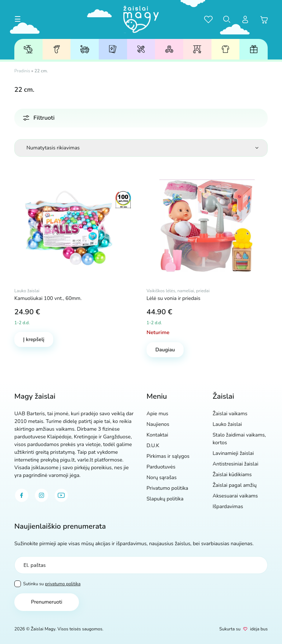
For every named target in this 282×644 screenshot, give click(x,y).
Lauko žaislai (85, 49)
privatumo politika (63, 584)
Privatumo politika (167, 488)
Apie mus (157, 414)
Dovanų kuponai (254, 49)
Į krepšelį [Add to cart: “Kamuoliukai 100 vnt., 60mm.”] (34, 339)
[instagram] (41, 495)
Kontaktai (157, 435)
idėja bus (259, 629)
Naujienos (158, 424)
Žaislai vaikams (28, 49)
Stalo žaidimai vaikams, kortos (239, 439)
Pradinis (22, 71)
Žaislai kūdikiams (197, 49)
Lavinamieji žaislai (141, 49)
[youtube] (61, 495)
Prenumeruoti (46, 602)
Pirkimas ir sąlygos (168, 456)
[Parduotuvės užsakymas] (141, 148)
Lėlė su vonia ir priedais (173, 298)
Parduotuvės (161, 467)
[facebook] (22, 495)
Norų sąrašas (162, 477)
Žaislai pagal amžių (57, 49)
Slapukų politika (165, 499)
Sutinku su (47, 584)
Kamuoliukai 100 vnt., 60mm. (48, 298)
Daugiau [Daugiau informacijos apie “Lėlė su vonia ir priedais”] (165, 350)
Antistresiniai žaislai (169, 49)
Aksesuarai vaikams (225, 49)
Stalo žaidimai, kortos (113, 49)
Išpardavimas (228, 506)
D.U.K (153, 446)
